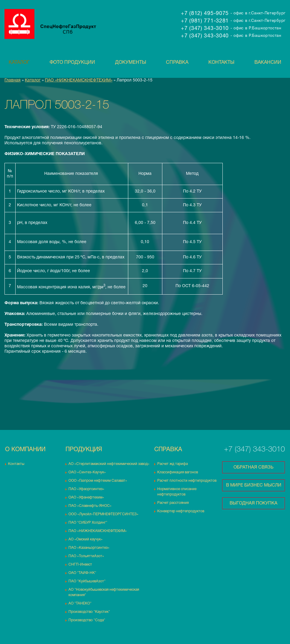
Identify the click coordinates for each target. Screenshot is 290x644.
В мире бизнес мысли (254, 485)
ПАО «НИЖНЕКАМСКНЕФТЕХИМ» (79, 80)
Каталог (19, 63)
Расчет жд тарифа (173, 464)
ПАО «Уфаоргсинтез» (86, 489)
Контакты (221, 63)
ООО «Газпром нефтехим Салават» (98, 481)
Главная (13, 80)
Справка (177, 63)
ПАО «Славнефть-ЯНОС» (90, 506)
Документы (131, 63)
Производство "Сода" (87, 620)
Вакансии (268, 63)
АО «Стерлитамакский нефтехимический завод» (109, 464)
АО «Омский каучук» (86, 539)
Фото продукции (72, 63)
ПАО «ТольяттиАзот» (86, 556)
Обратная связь (254, 467)
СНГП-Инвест (80, 565)
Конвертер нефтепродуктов (181, 511)
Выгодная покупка (254, 503)
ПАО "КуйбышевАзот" (87, 581)
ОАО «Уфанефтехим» (86, 497)
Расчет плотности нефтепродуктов (187, 481)
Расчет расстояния (173, 503)
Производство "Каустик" (89, 612)
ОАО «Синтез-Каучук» (87, 472)
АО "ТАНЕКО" (80, 603)
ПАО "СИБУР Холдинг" (88, 523)
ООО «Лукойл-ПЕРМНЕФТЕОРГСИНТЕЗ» (103, 514)
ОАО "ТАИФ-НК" (82, 573)
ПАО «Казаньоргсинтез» (89, 548)
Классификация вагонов (178, 472)
